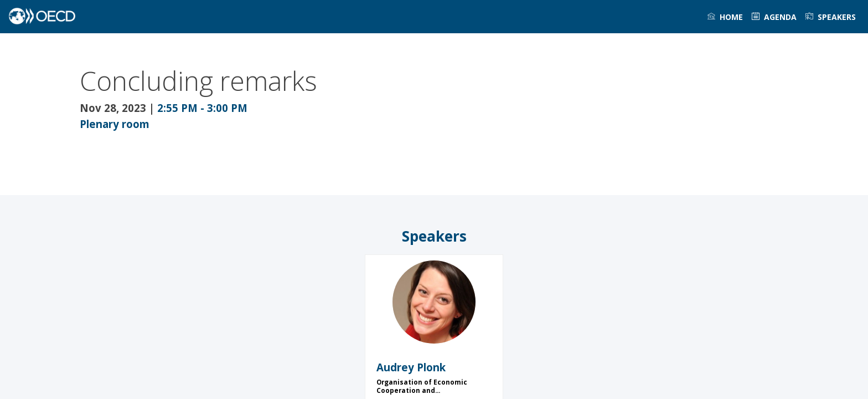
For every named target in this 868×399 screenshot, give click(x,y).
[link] (725, 17)
